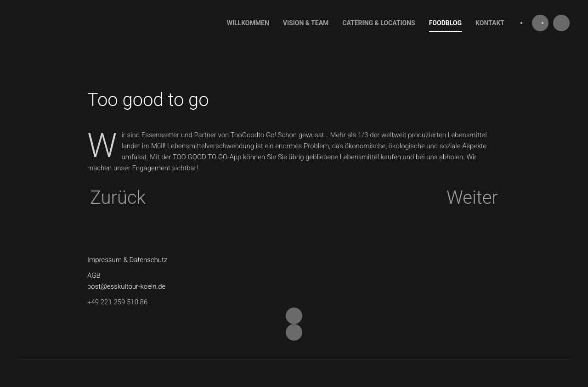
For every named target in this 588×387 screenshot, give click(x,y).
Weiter (472, 198)
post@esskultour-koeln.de (126, 286)
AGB (94, 275)
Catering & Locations (379, 23)
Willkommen (248, 23)
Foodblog (445, 23)
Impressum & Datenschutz (127, 260)
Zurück (118, 198)
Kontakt (490, 23)
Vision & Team (306, 23)
